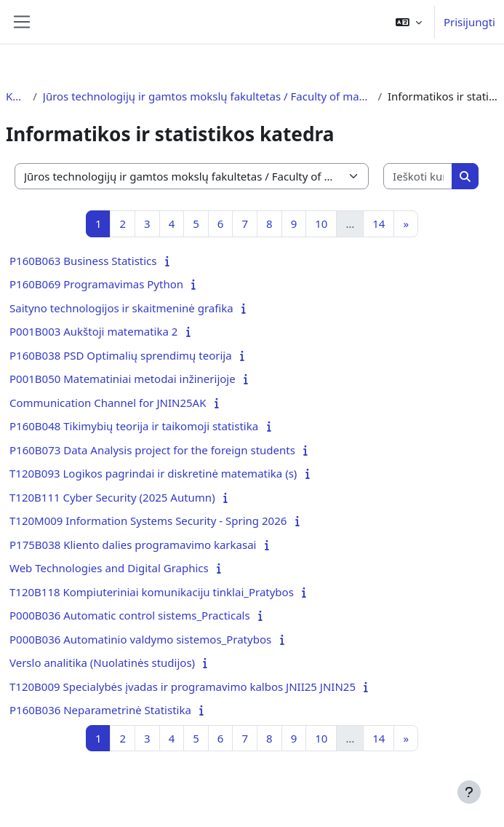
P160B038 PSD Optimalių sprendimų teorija (121, 355)
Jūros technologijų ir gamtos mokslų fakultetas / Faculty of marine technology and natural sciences (208, 96)
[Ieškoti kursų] (418, 177)
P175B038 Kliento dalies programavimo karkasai (133, 545)
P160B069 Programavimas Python (96, 284)
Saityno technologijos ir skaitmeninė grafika (121, 308)
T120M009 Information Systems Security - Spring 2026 (148, 521)
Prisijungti (469, 22)
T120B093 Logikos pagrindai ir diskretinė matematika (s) (153, 473)
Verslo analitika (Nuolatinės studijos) (102, 662)
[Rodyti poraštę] (469, 792)
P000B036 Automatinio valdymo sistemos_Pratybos (140, 639)
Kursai (16, 96)
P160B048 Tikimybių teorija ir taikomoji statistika (134, 426)
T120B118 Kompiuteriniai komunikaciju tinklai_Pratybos (152, 592)
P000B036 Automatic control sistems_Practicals (130, 615)
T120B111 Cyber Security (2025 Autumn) (112, 497)
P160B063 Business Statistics (83, 261)
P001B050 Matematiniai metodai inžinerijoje (123, 379)
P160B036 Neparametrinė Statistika (100, 710)
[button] (409, 22)
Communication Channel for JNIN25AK (108, 403)
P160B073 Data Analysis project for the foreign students (152, 450)
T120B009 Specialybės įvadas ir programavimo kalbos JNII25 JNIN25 (183, 686)
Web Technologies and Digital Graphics (109, 568)
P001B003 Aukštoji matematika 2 (93, 331)
